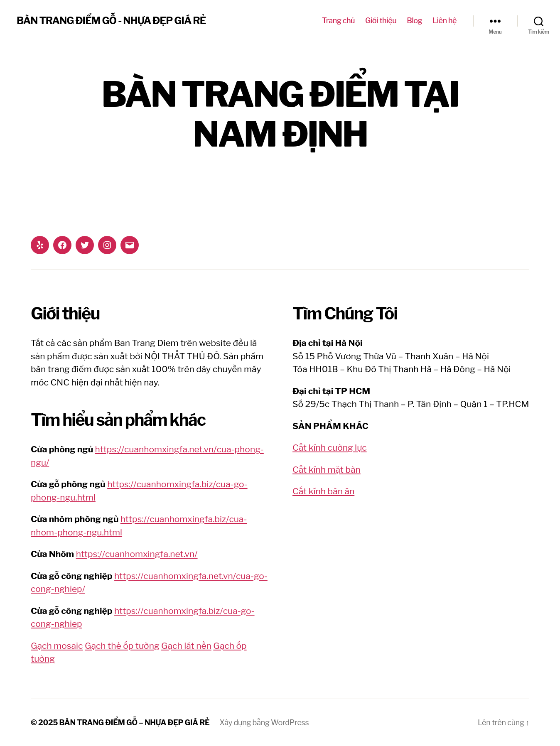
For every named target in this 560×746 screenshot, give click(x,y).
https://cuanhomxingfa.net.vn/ (137, 554)
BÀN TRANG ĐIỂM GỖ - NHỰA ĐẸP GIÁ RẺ (111, 21)
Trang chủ (338, 21)
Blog (414, 21)
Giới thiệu (381, 21)
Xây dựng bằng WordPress (264, 723)
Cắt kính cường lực (330, 448)
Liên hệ (445, 21)
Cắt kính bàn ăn (323, 491)
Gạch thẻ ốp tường (122, 646)
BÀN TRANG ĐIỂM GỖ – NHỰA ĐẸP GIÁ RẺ (135, 723)
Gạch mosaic (57, 646)
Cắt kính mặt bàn (327, 470)
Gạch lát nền (186, 646)
